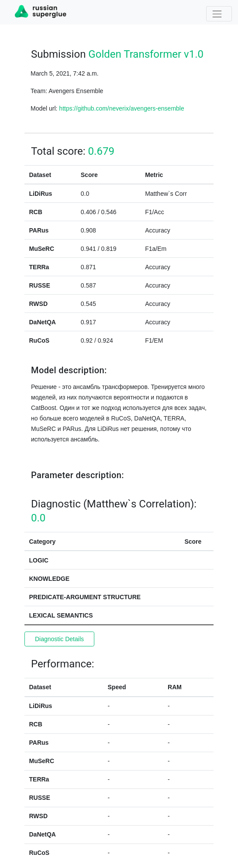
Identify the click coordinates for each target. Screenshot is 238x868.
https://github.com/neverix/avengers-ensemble (121, 108)
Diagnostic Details (59, 639)
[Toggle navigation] (219, 14)
